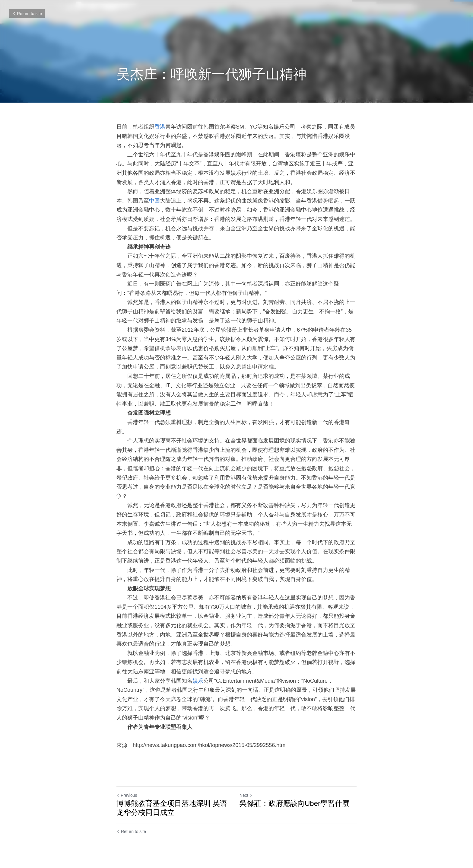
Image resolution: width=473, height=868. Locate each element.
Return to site (27, 14)
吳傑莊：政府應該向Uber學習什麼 (294, 803)
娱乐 (198, 681)
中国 (154, 201)
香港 (160, 127)
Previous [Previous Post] (127, 795)
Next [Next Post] (246, 795)
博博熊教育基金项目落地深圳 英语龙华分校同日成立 (172, 808)
